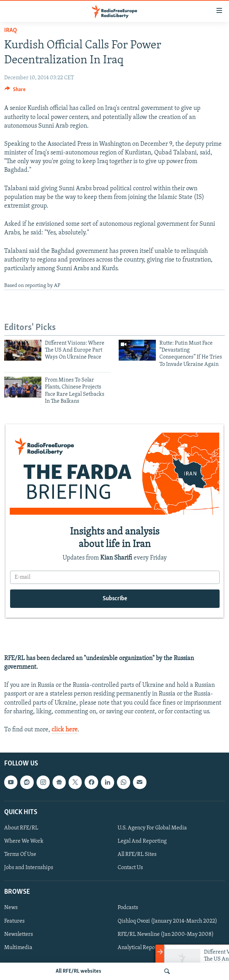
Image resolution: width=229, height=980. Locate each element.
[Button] (15, 91)
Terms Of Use (20, 854)
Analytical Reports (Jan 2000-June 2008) (167, 948)
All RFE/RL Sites (137, 854)
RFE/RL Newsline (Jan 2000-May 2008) (166, 934)
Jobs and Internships (29, 868)
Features (14, 921)
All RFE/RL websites (78, 971)
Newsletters (19, 934)
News (11, 908)
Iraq (11, 30)
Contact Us (130, 868)
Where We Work (24, 841)
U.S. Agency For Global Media (152, 828)
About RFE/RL (21, 828)
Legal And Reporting (142, 841)
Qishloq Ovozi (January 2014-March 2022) (167, 921)
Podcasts (128, 908)
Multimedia (18, 948)
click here (65, 730)
